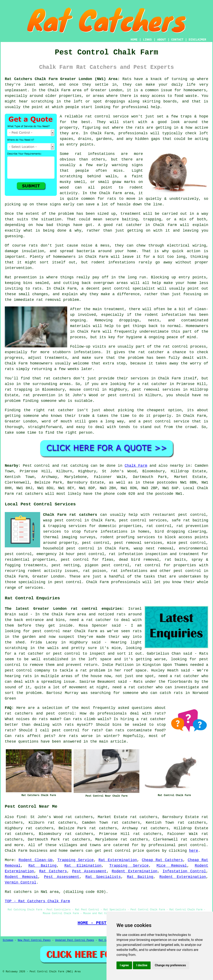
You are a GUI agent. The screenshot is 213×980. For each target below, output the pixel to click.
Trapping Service (76, 860)
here (194, 851)
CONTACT (177, 40)
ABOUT (162, 40)
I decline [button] (142, 965)
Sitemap (8, 940)
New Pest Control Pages (34, 940)
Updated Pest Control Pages (75, 940)
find (21, 817)
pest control (187, 571)
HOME (134, 40)
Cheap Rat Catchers (162, 860)
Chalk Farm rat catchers (70, 515)
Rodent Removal (21, 877)
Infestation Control (184, 871)
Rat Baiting (42, 866)
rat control (159, 526)
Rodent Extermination (134, 871)
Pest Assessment (89, 871)
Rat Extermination (118, 860)
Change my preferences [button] (170, 965)
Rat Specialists (103, 877)
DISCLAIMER (197, 40)
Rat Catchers (53, 871)
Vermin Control (20, 882)
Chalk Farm (136, 466)
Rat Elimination (83, 866)
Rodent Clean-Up (36, 860)
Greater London (48, 576)
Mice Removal (172, 866)
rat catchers (194, 839)
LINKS (147, 40)
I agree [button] (124, 965)
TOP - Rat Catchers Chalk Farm (37, 901)
